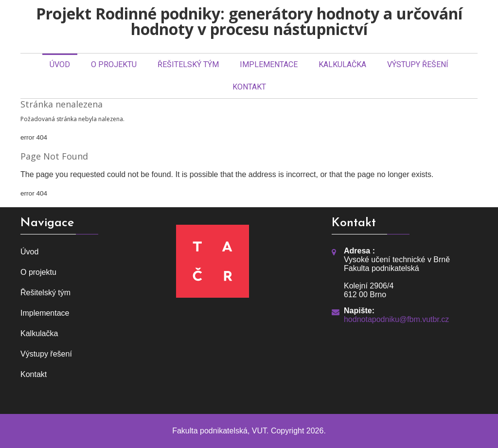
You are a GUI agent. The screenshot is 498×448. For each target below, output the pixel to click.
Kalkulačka (342, 64)
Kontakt (249, 87)
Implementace (269, 64)
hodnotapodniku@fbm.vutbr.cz (396, 319)
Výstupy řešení (418, 64)
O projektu (114, 64)
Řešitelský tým (188, 64)
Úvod (60, 64)
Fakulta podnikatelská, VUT (219, 431)
